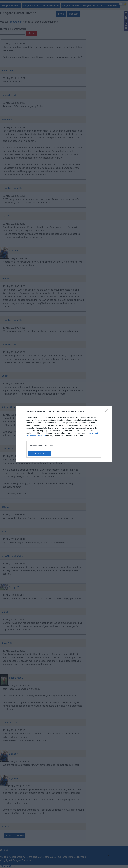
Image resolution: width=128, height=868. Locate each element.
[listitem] (64, 446)
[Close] (107, 412)
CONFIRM (40, 453)
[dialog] (64, 434)
